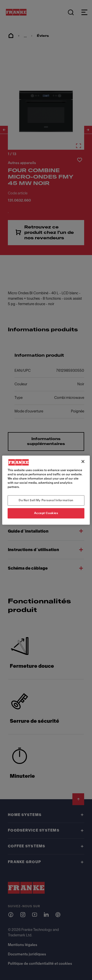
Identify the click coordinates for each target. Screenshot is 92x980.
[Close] (83, 461)
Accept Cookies (46, 513)
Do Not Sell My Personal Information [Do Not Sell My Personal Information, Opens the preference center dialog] (46, 500)
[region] (46, 490)
